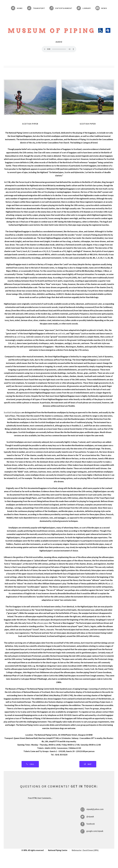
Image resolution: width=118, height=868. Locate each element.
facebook (91, 824)
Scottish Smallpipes (12, 412)
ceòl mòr (62, 334)
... (40, 798)
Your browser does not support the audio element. (59, 49)
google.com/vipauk (95, 831)
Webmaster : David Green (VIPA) (85, 850)
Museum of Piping (59, 31)
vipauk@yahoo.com (95, 809)
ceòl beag (21, 337)
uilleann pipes (43, 623)
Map (90, 764)
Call (32, 764)
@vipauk (90, 817)
